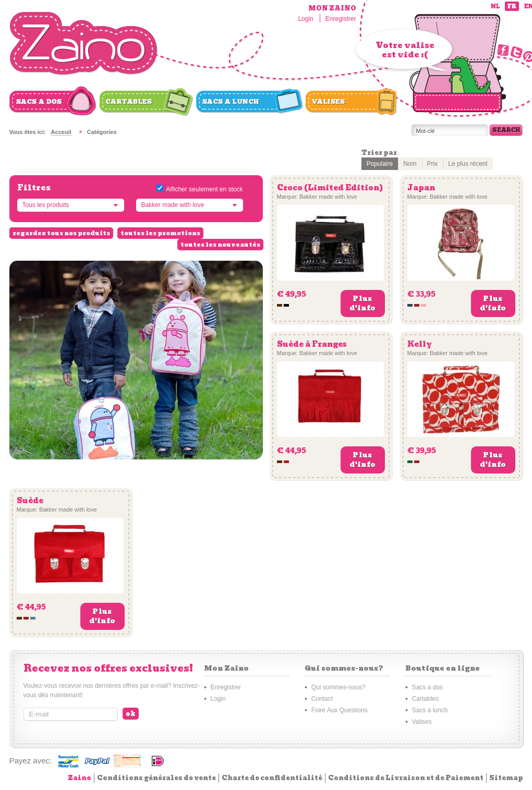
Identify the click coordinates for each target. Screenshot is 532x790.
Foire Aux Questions (340, 710)
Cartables (129, 102)
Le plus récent (468, 164)
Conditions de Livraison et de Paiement (406, 778)
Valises (329, 102)
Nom (410, 164)
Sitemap (506, 778)
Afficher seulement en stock (204, 189)
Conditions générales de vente (156, 778)
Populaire (380, 164)
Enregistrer (341, 19)
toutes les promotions (160, 233)
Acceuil (61, 132)
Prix (433, 164)
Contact (322, 699)
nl (495, 7)
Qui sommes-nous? (338, 687)
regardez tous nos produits (61, 233)
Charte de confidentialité (272, 778)
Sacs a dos (39, 102)
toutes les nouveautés (220, 245)
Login (305, 19)
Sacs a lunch (231, 102)
